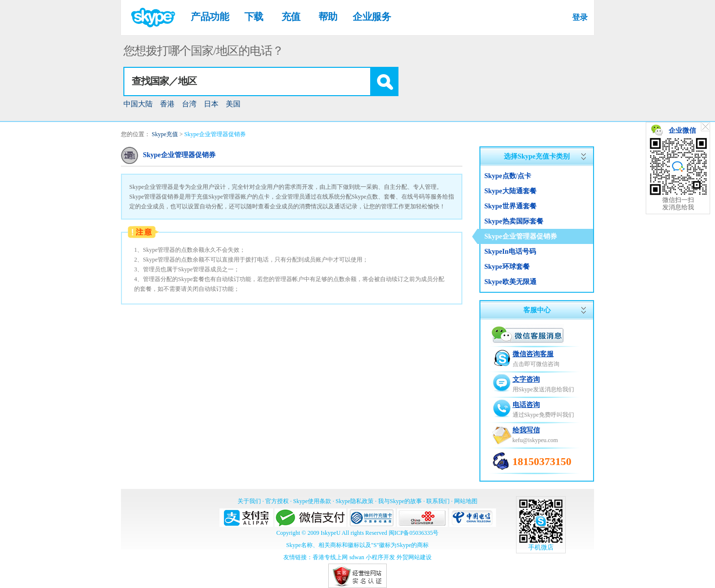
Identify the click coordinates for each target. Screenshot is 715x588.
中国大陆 (138, 104)
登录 (580, 17)
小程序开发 (380, 557)
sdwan (357, 557)
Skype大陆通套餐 (510, 191)
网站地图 (466, 501)
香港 (167, 104)
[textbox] (247, 81)
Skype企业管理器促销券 (215, 134)
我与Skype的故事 (400, 501)
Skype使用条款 (312, 501)
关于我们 (249, 501)
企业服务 (372, 17)
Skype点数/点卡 (508, 176)
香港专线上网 (330, 557)
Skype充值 (165, 134)
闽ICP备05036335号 (414, 533)
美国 (233, 104)
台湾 (189, 104)
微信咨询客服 (533, 354)
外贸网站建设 (414, 557)
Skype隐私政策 (355, 501)
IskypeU (330, 533)
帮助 (328, 17)
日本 (211, 104)
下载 (254, 17)
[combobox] (261, 81)
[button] (384, 81)
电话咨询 (526, 405)
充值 (291, 17)
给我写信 (526, 430)
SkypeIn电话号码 (510, 252)
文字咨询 (526, 379)
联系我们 (438, 501)
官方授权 (277, 501)
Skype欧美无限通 (510, 282)
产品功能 (210, 17)
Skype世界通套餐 (510, 206)
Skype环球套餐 (507, 267)
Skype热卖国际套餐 (514, 221)
